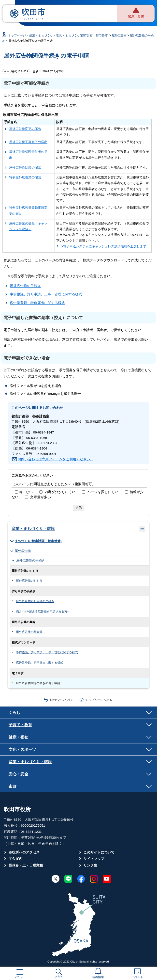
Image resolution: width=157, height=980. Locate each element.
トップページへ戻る (99, 700)
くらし (14, 712)
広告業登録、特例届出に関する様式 (37, 303)
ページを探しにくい (103, 492)
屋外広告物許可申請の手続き (35, 601)
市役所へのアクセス (24, 852)
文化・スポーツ (22, 749)
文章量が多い (41, 497)
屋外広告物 (119, 35)
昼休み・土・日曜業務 (26, 865)
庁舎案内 (15, 859)
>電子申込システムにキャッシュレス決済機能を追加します (104, 246)
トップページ (17, 35)
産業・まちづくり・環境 (45, 35)
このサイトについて (99, 852)
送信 (79, 508)
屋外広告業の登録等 (29, 632)
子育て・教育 (20, 725)
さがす (59, 977)
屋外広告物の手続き (25, 286)
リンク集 (90, 865)
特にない (26, 492)
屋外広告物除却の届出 (25, 168)
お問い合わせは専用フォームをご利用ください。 (56, 459)
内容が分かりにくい (60, 492)
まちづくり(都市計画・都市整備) (87, 35)
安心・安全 (18, 774)
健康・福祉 (18, 737)
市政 (13, 786)
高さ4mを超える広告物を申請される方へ (43, 611)
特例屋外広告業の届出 (25, 177)
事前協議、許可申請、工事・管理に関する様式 (46, 294)
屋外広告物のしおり (29, 581)
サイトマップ (94, 859)
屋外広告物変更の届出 (25, 129)
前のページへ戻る (62, 700)
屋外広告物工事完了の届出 (28, 142)
